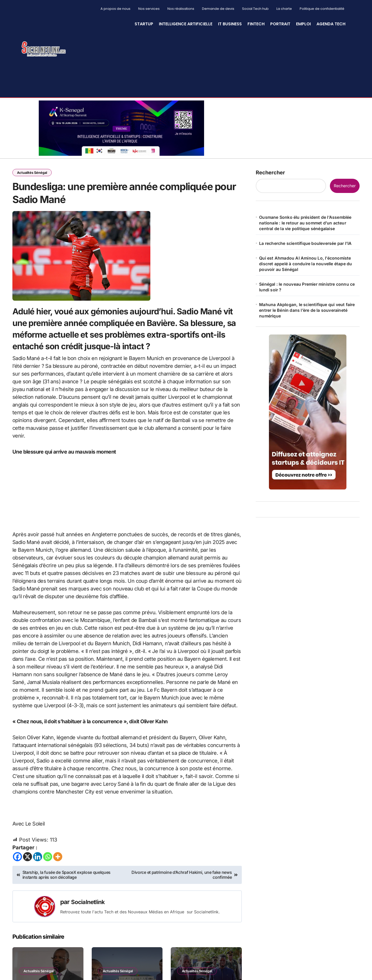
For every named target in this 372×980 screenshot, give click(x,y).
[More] (58, 865)
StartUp (144, 24)
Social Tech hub (255, 9)
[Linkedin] (38, 865)
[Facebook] (17, 865)
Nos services (149, 9)
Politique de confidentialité (322, 9)
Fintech (256, 24)
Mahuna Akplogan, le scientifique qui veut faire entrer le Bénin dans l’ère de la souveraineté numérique (307, 310)
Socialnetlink (90, 910)
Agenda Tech (331, 24)
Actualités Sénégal (33, 173)
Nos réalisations (181, 9)
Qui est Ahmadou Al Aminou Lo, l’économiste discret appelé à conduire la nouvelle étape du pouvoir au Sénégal (305, 264)
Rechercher (270, 173)
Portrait (280, 24)
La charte (284, 9)
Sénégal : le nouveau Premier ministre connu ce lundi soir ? (307, 287)
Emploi (303, 24)
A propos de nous (115, 9)
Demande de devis (218, 9)
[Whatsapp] (48, 865)
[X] (28, 865)
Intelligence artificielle (186, 24)
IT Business (230, 24)
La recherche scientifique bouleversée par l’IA (305, 243)
